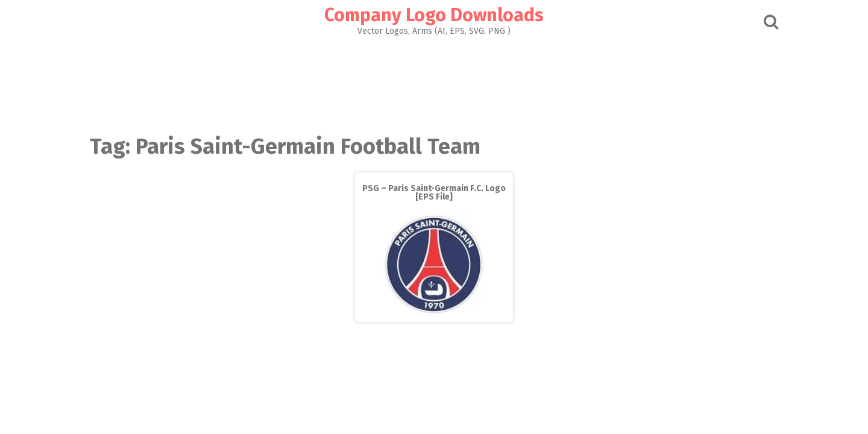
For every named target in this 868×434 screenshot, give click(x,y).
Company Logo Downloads (434, 15)
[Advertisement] (434, 82)
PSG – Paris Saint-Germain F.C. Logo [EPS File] (434, 193)
